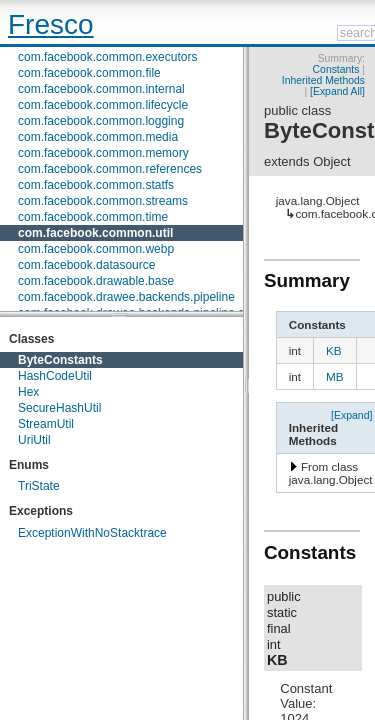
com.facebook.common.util (95, 233)
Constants (336, 69)
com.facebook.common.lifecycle (103, 105)
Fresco (51, 24)
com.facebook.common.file (89, 73)
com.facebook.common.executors (107, 57)
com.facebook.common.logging (101, 121)
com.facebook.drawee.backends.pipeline (126, 297)
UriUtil (34, 440)
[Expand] (352, 415)
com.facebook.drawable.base (96, 281)
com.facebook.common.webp (96, 249)
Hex (28, 392)
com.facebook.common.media (98, 137)
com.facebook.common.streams (103, 201)
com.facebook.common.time (93, 217)
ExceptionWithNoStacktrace (92, 533)
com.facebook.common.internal (101, 89)
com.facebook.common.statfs (96, 185)
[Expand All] (337, 91)
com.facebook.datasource (86, 265)
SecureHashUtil (59, 408)
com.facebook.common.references (110, 169)
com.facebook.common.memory (103, 153)
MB (335, 376)
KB (334, 350)
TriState (39, 486)
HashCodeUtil (55, 376)
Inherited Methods (323, 80)
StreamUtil (46, 424)
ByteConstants (60, 360)
